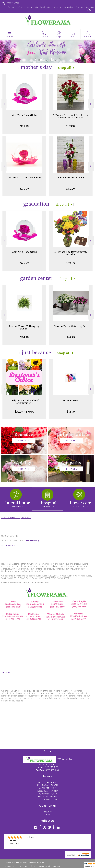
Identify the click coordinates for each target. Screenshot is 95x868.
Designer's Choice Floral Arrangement (24, 402)
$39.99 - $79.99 (24, 412)
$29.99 (24, 126)
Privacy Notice (24, 866)
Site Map (57, 866)
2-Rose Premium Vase (71, 178)
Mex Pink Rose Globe (24, 115)
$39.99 (71, 189)
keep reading (32, 540)
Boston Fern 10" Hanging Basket (24, 327)
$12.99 (71, 412)
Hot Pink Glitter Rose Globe (24, 178)
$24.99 (24, 337)
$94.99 (71, 263)
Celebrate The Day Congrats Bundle (71, 253)
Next (91, 104)
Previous (4, 104)
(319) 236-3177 (13, 3)
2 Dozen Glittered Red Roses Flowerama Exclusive (71, 116)
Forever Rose (71, 400)
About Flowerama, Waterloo (16, 517)
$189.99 (71, 126)
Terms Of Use (9, 866)
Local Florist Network (42, 866)
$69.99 (71, 337)
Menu (10, 36)
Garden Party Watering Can (71, 326)
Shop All (65, 68)
